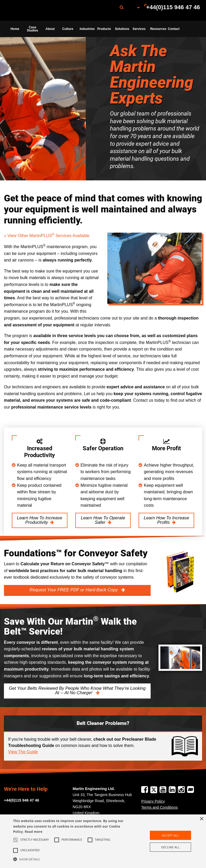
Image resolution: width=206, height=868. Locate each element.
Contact (174, 29)
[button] (72, 859)
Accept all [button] (170, 835)
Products (104, 29)
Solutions (122, 29)
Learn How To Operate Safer (103, 520)
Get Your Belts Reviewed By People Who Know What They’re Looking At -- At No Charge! (77, 691)
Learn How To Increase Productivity (39, 520)
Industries (87, 29)
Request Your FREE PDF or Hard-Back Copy (74, 590)
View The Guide (23, 752)
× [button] (201, 819)
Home (15, 29)
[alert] (103, 841)
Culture (68, 29)
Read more (33, 832)
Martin (32, 11)
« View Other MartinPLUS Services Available (47, 236)
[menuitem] (32, 10)
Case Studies (32, 29)
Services (139, 29)
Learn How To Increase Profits (167, 520)
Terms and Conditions (159, 807)
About (50, 29)
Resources (157, 29)
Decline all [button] (170, 847)
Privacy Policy (153, 801)
